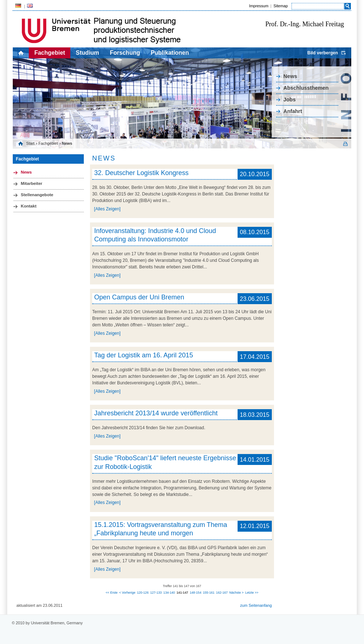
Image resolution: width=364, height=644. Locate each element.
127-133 (156, 593)
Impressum (259, 6)
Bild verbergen (322, 53)
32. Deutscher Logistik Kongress (141, 173)
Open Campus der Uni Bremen (139, 297)
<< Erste (112, 593)
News (290, 76)
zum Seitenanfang (256, 605)
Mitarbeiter (32, 183)
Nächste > (236, 593)
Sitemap (281, 6)
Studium (87, 53)
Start (30, 143)
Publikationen (170, 53)
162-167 (222, 593)
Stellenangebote (37, 195)
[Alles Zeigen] (107, 209)
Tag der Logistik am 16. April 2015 (143, 355)
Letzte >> (252, 593)
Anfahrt (293, 111)
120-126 (143, 593)
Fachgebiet (50, 53)
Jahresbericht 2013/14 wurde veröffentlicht (156, 413)
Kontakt (29, 206)
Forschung (125, 53)
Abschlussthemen (306, 88)
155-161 (209, 593)
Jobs (290, 100)
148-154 (196, 593)
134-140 (169, 593)
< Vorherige (127, 593)
